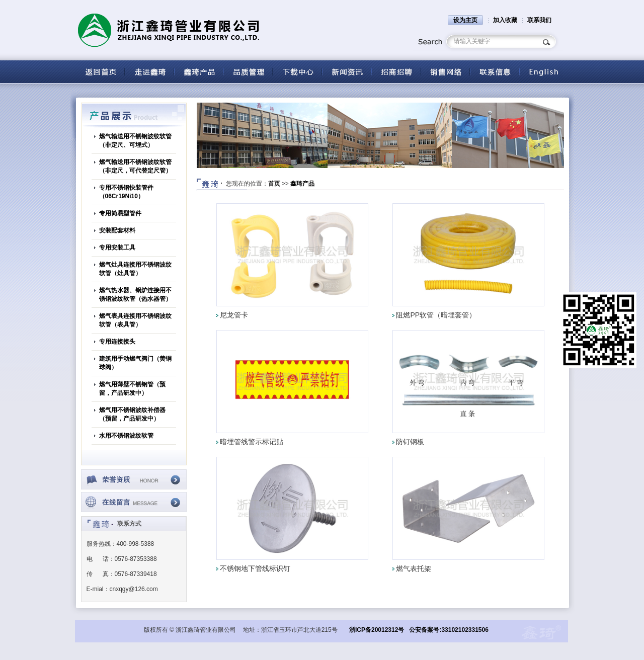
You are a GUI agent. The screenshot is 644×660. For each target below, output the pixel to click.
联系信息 (495, 72)
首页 (274, 184)
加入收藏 (505, 20)
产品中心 (199, 72)
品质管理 (248, 72)
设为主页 (465, 20)
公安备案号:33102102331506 (449, 630)
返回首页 (100, 72)
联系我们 (539, 20)
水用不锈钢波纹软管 (126, 436)
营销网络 (445, 72)
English (544, 72)
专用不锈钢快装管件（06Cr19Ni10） (126, 192)
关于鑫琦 (149, 72)
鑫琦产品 (302, 184)
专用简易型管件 (120, 213)
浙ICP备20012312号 (377, 630)
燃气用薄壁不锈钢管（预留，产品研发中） (132, 389)
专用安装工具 (117, 247)
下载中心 (297, 72)
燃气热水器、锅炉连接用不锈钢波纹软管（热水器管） (135, 295)
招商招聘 (396, 72)
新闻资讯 (347, 72)
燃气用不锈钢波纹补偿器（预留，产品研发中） (132, 414)
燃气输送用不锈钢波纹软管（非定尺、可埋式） (135, 141)
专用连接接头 (117, 342)
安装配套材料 (117, 230)
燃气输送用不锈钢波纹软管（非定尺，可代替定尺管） (135, 166)
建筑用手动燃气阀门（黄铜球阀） (135, 363)
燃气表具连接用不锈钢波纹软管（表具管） (135, 320)
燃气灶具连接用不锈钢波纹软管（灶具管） (135, 269)
